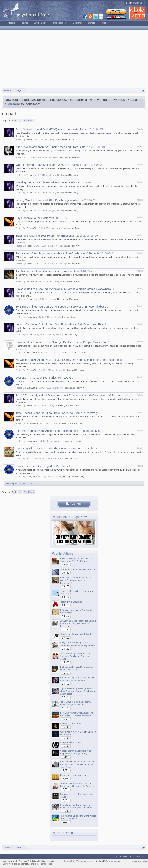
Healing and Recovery (70, 157)
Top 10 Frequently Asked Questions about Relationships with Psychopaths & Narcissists (71, 395)
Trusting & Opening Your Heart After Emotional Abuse (49, 236)
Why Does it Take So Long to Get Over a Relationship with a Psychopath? (76, 580)
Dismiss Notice (143, 99)
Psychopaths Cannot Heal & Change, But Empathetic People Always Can (62, 342)
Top (144, 856)
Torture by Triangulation (71, 602)
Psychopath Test (60, 23)
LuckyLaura (32, 317)
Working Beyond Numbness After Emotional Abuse (47, 182)
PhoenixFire (32, 228)
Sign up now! (74, 504)
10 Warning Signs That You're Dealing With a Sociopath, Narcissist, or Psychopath (78, 623)
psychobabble (33, 352)
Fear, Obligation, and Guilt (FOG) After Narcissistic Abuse (52, 129)
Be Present (32, 459)
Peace (29, 139)
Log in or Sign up (134, 3)
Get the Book (40, 23)
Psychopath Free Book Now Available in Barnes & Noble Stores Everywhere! (64, 289)
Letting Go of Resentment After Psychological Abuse (48, 200)
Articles (11, 23)
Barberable (32, 281)
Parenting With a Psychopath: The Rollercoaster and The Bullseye (57, 449)
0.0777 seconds (79, 861)
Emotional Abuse (66, 139)
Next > (31, 121)
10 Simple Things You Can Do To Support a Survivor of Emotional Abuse (61, 307)
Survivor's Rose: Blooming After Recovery (42, 466)
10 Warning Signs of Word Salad (75, 634)
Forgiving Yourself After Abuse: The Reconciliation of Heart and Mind (58, 431)
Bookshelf (78, 23)
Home (138, 856)
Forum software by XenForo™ (28, 861)
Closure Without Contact (72, 724)
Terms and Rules (139, 861)
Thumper (31, 157)
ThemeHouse (46, 864)
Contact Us (122, 856)
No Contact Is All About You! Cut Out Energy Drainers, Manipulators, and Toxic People (69, 360)
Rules (103, 23)
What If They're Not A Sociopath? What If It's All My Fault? (52, 165)
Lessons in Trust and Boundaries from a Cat (43, 378)
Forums (24, 23)
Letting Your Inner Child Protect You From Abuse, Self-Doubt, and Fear (60, 324)
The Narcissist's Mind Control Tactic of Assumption (47, 271)
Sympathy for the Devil (71, 743)
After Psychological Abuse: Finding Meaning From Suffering (53, 147)
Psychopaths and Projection (73, 775)
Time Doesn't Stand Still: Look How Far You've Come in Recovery (57, 413)
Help (131, 856)
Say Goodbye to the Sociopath (35, 218)
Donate (91, 23)
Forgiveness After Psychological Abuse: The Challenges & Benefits (57, 253)
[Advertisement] (74, 59)
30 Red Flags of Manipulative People (77, 569)
